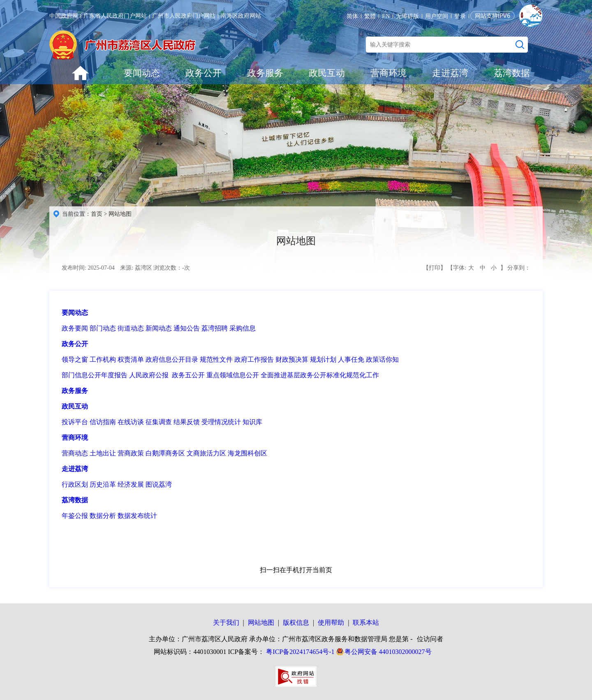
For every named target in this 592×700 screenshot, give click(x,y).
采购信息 (243, 328)
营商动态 (75, 453)
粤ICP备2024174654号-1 (300, 652)
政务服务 (265, 73)
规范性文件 (216, 359)
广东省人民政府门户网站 (115, 16)
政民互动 (327, 73)
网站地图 (120, 214)
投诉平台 (75, 422)
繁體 (370, 16)
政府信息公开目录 (172, 359)
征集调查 (159, 422)
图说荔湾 (159, 484)
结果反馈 (187, 422)
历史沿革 (103, 484)
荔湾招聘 (215, 328)
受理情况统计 (221, 422)
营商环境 (388, 73)
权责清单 (131, 359)
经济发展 (131, 484)
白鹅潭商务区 (165, 453)
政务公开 (203, 73)
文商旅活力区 (206, 453)
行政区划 (75, 484)
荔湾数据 (512, 73)
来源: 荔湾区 (136, 268)
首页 (97, 214)
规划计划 (323, 359)
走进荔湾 (450, 73)
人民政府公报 (149, 375)
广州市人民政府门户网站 (184, 16)
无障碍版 (407, 16)
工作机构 (103, 359)
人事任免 (351, 359)
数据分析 (103, 516)
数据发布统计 (137, 516)
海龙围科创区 (247, 453)
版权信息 (296, 623)
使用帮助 (331, 623)
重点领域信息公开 (233, 375)
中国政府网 (64, 16)
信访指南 (103, 422)
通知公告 (187, 328)
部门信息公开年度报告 (95, 375)
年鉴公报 (75, 516)
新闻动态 (159, 328)
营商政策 (131, 453)
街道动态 (131, 328)
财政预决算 (292, 359)
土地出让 (103, 453)
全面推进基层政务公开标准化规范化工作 (320, 375)
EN (386, 16)
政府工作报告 (254, 359)
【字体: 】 (476, 268)
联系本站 (366, 623)
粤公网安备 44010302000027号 (388, 652)
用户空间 (437, 16)
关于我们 (226, 623)
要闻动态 (142, 73)
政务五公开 (188, 375)
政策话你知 (382, 359)
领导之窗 (75, 359)
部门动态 (103, 328)
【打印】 (435, 268)
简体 (352, 16)
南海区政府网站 (241, 16)
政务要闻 (75, 328)
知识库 (252, 422)
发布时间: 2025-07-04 (88, 268)
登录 (460, 16)
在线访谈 (131, 422)
